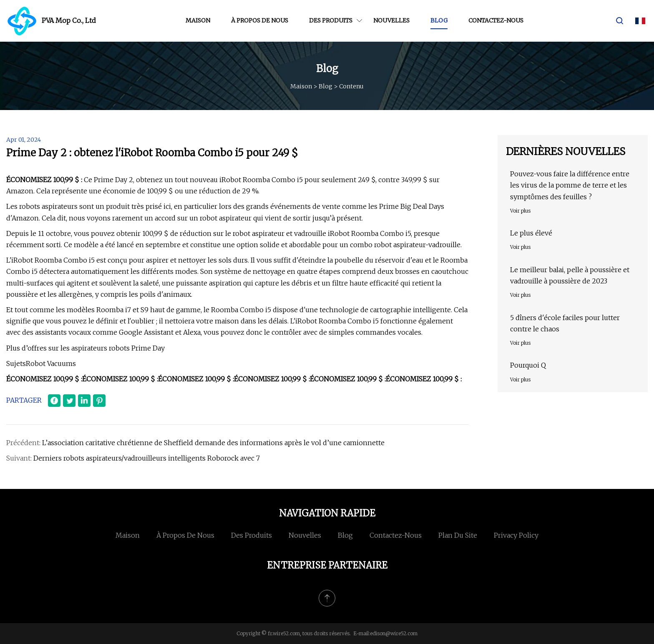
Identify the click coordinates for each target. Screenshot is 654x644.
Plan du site (458, 535)
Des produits (331, 20)
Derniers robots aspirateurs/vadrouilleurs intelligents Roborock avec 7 (147, 458)
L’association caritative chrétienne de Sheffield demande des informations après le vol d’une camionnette (213, 443)
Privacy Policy (516, 535)
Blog (439, 20)
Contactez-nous (496, 20)
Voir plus (520, 211)
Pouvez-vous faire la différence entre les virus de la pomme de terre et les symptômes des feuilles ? (570, 185)
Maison (198, 20)
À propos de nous (260, 20)
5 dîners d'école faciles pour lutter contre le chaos (565, 323)
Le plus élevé (531, 233)
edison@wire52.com (394, 633)
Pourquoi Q (528, 365)
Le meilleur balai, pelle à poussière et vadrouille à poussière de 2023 (570, 275)
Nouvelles (391, 20)
